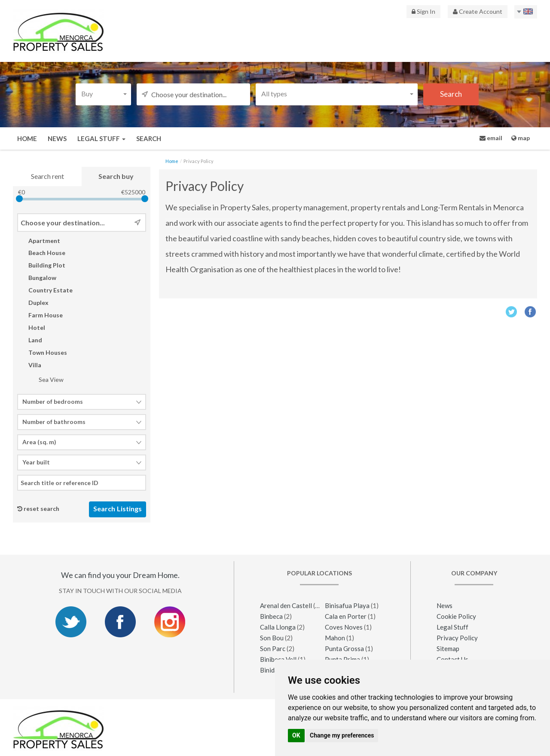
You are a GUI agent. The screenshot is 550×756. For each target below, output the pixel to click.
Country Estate (45, 290)
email (491, 138)
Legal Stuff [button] (101, 138)
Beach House (41, 253)
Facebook (530, 312)
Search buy (116, 176)
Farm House (40, 315)
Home (27, 138)
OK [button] (296, 735)
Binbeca (271, 616)
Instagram (170, 622)
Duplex (33, 303)
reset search (41, 509)
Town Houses (42, 352)
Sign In (423, 11)
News (57, 138)
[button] (103, 94)
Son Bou (272, 638)
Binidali (271, 670)
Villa (29, 365)
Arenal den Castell (287, 605)
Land (30, 340)
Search (149, 138)
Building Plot (41, 266)
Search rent (47, 176)
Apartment (39, 241)
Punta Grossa (344, 648)
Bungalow (37, 278)
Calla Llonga (278, 627)
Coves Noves (344, 627)
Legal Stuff (452, 627)
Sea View (46, 380)
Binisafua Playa (347, 605)
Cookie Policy (456, 616)
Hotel (31, 327)
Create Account (478, 11)
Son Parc (273, 648)
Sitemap (448, 648)
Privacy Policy (457, 638)
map (521, 138)
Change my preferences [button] (342, 735)
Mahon (335, 638)
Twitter (511, 312)
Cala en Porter (346, 616)
